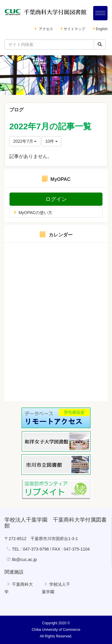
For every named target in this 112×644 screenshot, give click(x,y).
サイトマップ (73, 29)
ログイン (56, 199)
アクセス (43, 29)
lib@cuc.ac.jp (24, 560)
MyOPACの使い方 (33, 213)
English (100, 29)
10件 (52, 141)
